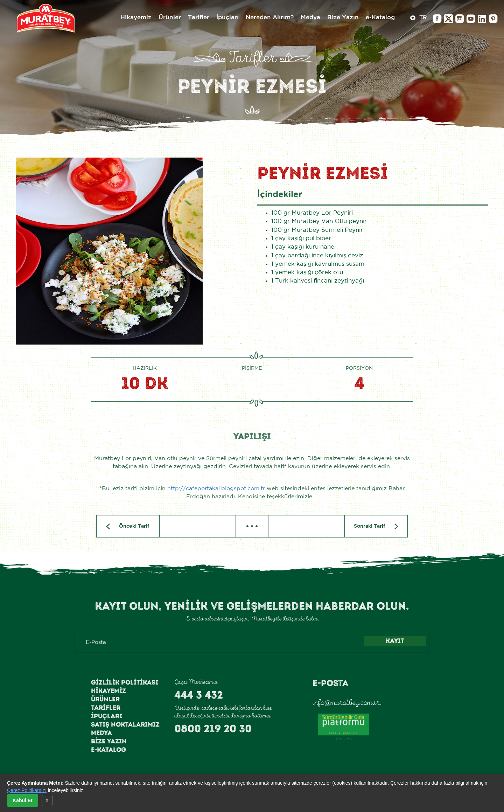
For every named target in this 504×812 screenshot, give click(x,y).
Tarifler (106, 708)
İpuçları (107, 716)
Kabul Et (23, 800)
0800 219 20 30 (213, 729)
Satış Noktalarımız (125, 724)
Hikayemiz (108, 691)
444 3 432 (199, 695)
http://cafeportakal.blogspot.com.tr (216, 489)
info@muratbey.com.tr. (347, 702)
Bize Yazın (109, 741)
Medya (101, 733)
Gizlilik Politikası (125, 682)
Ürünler (105, 699)
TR (419, 18)
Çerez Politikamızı (27, 790)
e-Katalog (108, 750)
